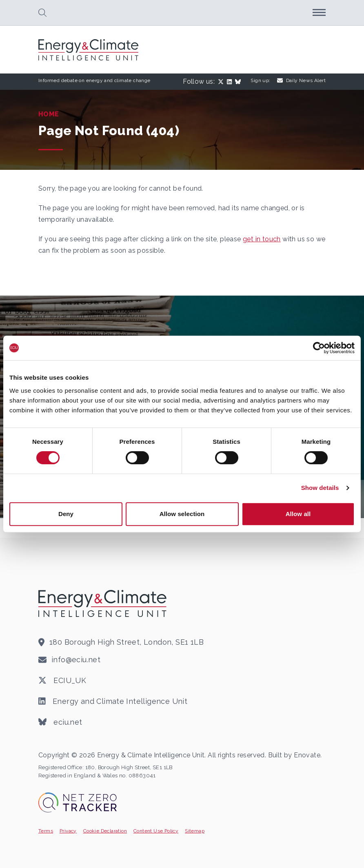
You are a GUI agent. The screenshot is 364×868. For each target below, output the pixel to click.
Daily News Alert (301, 80)
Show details (320, 488)
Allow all (298, 514)
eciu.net (60, 722)
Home (49, 114)
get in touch (262, 239)
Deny (66, 514)
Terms (46, 831)
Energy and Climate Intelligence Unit (113, 701)
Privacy (68, 831)
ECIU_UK (62, 681)
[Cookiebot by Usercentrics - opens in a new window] (319, 348)
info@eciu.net (76, 660)
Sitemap (195, 831)
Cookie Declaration (105, 831)
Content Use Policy (156, 831)
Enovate (307, 755)
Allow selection (182, 514)
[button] (42, 13)
